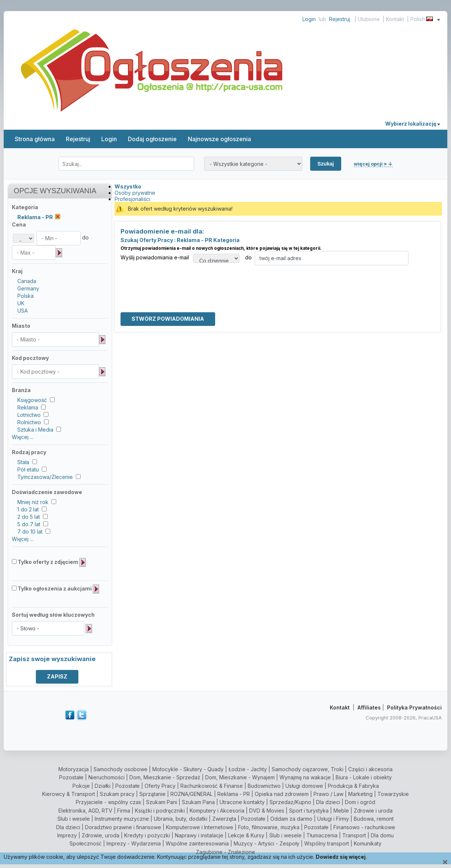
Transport (354, 835)
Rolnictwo (29, 422)
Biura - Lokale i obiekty (364, 777)
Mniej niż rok (33, 502)
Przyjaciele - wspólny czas (108, 802)
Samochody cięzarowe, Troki (308, 769)
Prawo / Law (328, 794)
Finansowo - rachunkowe (364, 827)
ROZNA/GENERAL (191, 794)
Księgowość (32, 400)
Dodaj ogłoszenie (152, 139)
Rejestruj (340, 19)
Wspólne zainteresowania (197, 843)
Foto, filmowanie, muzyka (269, 827)
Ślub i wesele (74, 819)
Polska (26, 296)
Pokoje (81, 786)
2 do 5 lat (29, 517)
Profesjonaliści (132, 199)
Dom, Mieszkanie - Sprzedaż (165, 777)
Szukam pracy (117, 794)
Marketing (360, 794)
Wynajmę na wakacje (305, 777)
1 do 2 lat (28, 509)
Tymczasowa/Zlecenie (45, 477)
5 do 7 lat (29, 524)
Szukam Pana (198, 802)
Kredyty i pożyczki (147, 835)
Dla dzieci (328, 802)
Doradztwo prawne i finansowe (123, 827)
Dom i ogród (360, 802)
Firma (124, 811)
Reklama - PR (234, 794)
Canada (27, 281)
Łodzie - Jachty (248, 769)
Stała (23, 462)
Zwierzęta (224, 819)
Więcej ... (23, 437)
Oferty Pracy (160, 786)
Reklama (28, 407)
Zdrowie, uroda (101, 835)
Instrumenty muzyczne (122, 819)
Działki (103, 786)
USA (23, 311)
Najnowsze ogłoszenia (219, 139)
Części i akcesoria (370, 769)
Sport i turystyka (309, 811)
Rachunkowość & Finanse (212, 786)
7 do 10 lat (30, 532)
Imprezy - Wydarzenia (134, 843)
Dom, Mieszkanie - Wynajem (240, 777)
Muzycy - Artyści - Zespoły (267, 843)
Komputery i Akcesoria (217, 811)
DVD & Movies (267, 811)
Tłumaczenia (322, 835)
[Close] (445, 862)
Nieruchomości (106, 777)
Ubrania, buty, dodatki (181, 819)
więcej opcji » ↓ (373, 164)
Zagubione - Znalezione (225, 852)
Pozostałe (71, 777)
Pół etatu (28, 469)
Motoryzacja (74, 769)
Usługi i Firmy (333, 819)
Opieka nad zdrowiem (282, 794)
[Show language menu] (439, 19)
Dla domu (382, 835)
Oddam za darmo (291, 819)
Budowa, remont (374, 819)
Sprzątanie (152, 794)
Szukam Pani (162, 802)
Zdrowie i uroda (373, 811)
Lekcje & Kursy (246, 835)
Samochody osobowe (121, 769)
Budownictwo (264, 786)
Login (309, 19)
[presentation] (177, 280)
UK (21, 303)
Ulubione (369, 19)
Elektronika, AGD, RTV (85, 811)
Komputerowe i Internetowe (200, 827)
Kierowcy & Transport (69, 794)
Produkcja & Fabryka (353, 786)
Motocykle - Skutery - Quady (188, 769)
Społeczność (86, 843)
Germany (28, 288)
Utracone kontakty (242, 802)
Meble (341, 811)
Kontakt (395, 19)
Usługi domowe (304, 786)
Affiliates (369, 707)
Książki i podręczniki (160, 811)
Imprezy (67, 835)
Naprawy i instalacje (199, 835)
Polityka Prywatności (414, 707)
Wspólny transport (327, 843)
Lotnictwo (29, 415)
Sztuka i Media (35, 430)
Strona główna (35, 139)
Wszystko (128, 186)
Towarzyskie (393, 794)
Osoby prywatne (135, 193)
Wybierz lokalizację (413, 124)
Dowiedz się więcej (341, 857)
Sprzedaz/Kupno (290, 802)
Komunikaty (368, 843)
